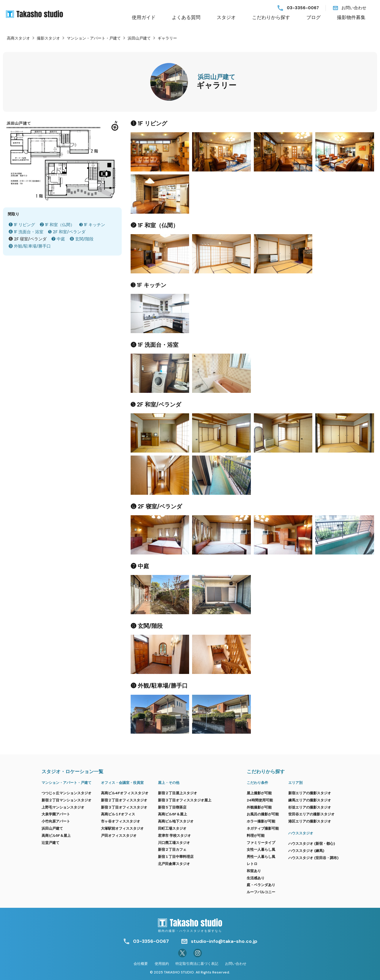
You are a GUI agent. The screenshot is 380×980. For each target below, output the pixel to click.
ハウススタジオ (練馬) (306, 851)
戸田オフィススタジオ (119, 836)
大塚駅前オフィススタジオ (122, 828)
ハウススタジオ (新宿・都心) (312, 844)
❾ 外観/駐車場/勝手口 (30, 246)
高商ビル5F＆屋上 (56, 836)
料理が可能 (256, 836)
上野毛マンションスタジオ (63, 807)
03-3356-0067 (303, 8)
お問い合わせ (354, 8)
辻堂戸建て (50, 843)
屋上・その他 (169, 783)
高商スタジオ (18, 38)
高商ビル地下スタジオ (176, 821)
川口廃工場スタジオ (174, 843)
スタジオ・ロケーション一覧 (72, 772)
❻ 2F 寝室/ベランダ (28, 239)
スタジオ (226, 17)
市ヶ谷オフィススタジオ (121, 821)
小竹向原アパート (56, 821)
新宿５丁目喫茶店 (172, 807)
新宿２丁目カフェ (172, 850)
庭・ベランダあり (261, 885)
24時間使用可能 (260, 800)
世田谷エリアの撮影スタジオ (311, 814)
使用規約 (162, 964)
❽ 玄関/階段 (82, 239)
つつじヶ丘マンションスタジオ (66, 793)
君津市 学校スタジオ (174, 836)
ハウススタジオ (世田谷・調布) (313, 858)
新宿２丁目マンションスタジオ (66, 800)
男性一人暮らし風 (261, 857)
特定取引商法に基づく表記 (197, 964)
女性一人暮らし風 (261, 850)
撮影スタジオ (48, 38)
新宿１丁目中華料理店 (176, 857)
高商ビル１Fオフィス (118, 814)
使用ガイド (144, 17)
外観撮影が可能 (259, 807)
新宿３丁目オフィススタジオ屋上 (185, 800)
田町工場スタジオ (172, 828)
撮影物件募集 (351, 17)
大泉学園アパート (56, 814)
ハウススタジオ (301, 833)
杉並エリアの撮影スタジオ (310, 807)
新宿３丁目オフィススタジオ (124, 807)
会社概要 (141, 964)
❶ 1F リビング (22, 225)
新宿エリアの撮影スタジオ (310, 793)
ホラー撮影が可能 (261, 821)
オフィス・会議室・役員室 (122, 783)
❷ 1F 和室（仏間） (57, 225)
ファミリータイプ (261, 843)
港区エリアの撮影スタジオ (310, 821)
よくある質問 (186, 17)
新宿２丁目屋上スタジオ (178, 793)
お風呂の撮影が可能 (263, 814)
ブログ (313, 17)
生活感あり (256, 878)
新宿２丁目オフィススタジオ (124, 800)
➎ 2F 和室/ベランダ (67, 232)
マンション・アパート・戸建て (94, 38)
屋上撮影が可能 (259, 793)
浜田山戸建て (139, 38)
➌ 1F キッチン (92, 225)
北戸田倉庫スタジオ (174, 864)
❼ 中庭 (58, 239)
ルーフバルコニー (261, 892)
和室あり (254, 871)
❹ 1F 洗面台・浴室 (26, 232)
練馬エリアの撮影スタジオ (310, 800)
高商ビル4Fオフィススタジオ (125, 793)
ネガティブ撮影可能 (263, 828)
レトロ (252, 864)
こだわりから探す (271, 17)
